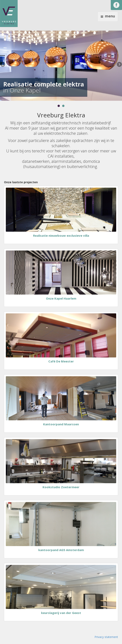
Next (119, 65)
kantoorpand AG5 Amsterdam (61, 550)
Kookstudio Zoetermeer (61, 487)
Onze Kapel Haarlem (61, 298)
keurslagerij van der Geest (61, 613)
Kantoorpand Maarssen (61, 424)
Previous (3, 65)
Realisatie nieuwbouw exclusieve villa (61, 235)
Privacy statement (106, 637)
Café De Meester (61, 361)
